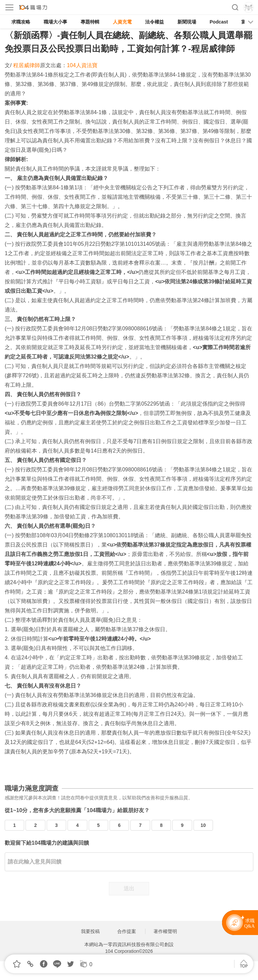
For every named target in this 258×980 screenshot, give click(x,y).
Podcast (219, 22)
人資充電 (122, 22)
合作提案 (127, 931)
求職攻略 (21, 22)
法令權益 (155, 22)
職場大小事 (55, 22)
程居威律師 (27, 65)
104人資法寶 (82, 65)
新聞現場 (187, 22)
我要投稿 (90, 931)
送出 (129, 889)
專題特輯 (90, 22)
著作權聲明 (165, 931)
